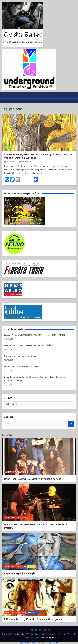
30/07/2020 (11, 162)
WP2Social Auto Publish (29, 643)
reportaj (31, 567)
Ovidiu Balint (25, 162)
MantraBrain (49, 638)
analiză (8, 148)
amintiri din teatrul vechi (15, 472)
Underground (33, 612)
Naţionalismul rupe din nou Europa (20, 356)
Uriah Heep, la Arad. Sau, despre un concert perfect (32, 479)
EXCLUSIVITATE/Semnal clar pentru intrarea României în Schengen (35, 335)
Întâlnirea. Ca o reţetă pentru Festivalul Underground (33, 619)
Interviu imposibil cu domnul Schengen (22, 367)
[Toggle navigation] (6, 95)
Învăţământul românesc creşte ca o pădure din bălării (28, 345)
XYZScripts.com (52, 643)
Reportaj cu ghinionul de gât (20, 573)
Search (71, 424)
